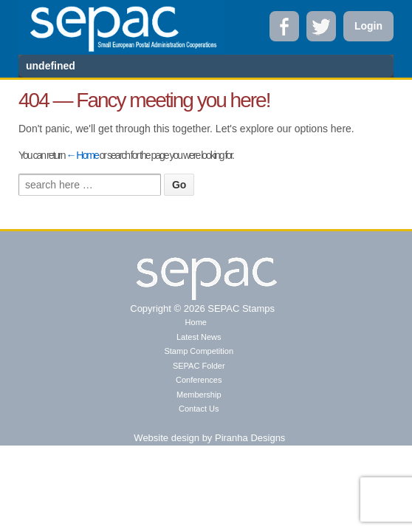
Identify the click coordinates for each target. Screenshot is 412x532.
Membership (199, 395)
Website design (166, 438)
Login (368, 26)
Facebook (284, 26)
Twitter (321, 26)
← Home (82, 155)
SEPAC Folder (199, 366)
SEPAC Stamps (240, 308)
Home (196, 322)
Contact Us (199, 409)
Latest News (199, 337)
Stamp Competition (199, 351)
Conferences (199, 380)
